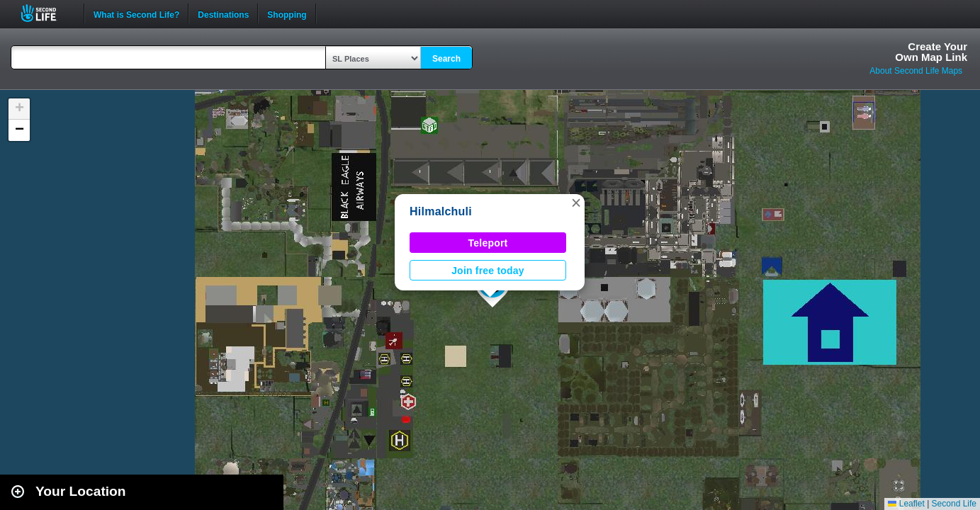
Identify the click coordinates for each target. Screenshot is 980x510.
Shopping (287, 13)
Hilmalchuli (441, 211)
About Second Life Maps (916, 71)
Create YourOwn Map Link (931, 52)
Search (446, 59)
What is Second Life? (136, 13)
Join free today (488, 271)
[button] (576, 203)
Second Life (46, 13)
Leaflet (906, 504)
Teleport (488, 243)
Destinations (223, 13)
